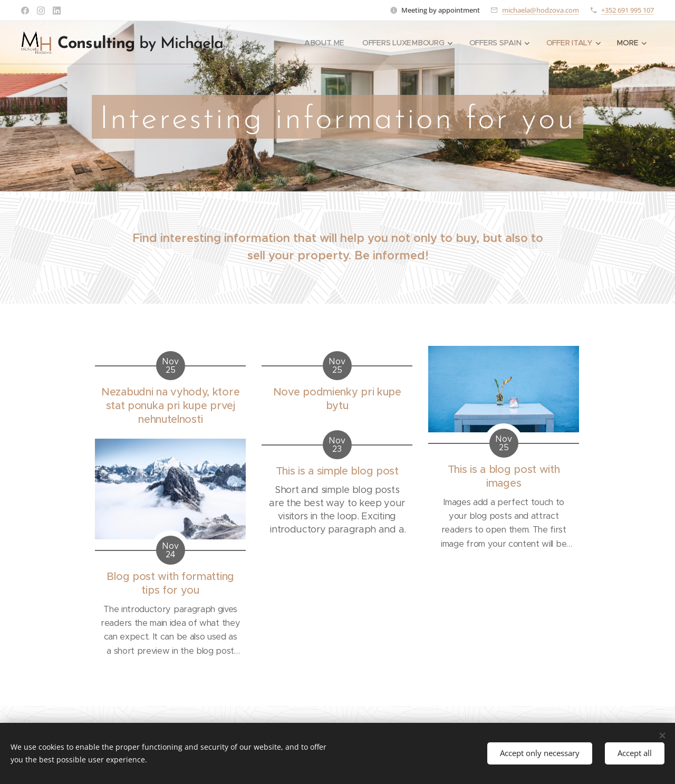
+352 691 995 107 (628, 10)
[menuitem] (324, 43)
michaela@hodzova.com (541, 10)
